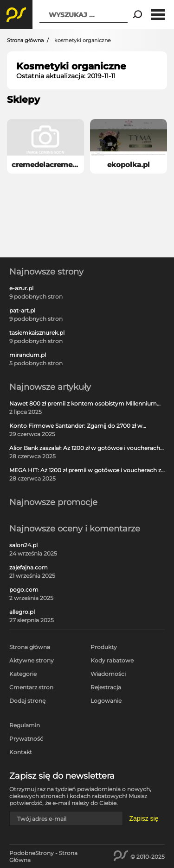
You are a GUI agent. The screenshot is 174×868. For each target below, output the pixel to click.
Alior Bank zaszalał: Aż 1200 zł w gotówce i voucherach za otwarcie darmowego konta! (85, 448)
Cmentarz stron (31, 687)
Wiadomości (108, 674)
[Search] (138, 15)
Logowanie (106, 701)
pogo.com (24, 590)
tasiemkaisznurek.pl (37, 333)
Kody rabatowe (112, 660)
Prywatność (26, 739)
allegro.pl (22, 612)
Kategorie (23, 674)
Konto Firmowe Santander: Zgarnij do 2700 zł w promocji (76, 426)
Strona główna (25, 40)
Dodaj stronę (27, 701)
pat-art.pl (22, 311)
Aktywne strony (32, 660)
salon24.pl (23, 545)
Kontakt (21, 752)
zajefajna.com (29, 568)
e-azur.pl (21, 288)
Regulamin (25, 725)
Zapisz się (144, 818)
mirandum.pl (28, 355)
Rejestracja (106, 687)
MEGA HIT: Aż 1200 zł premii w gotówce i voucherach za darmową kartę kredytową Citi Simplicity (87, 470)
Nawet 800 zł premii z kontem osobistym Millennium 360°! (83, 404)
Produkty (104, 647)
